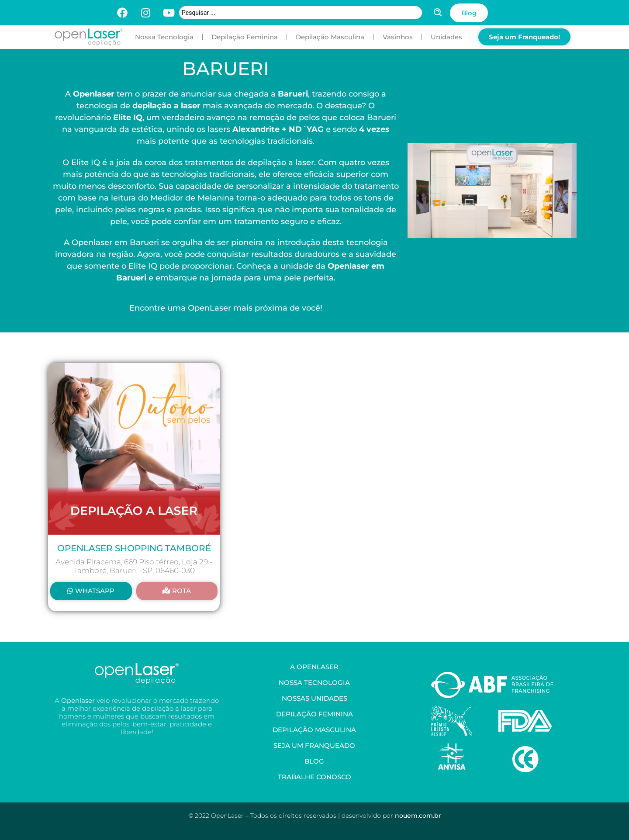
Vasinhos (398, 37)
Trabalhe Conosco (314, 777)
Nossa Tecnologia (164, 37)
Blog (314, 761)
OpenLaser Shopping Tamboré (134, 548)
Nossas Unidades (314, 698)
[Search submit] (438, 13)
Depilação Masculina (330, 37)
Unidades (446, 37)
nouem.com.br (418, 816)
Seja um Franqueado (314, 745)
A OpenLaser (314, 667)
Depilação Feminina (245, 37)
